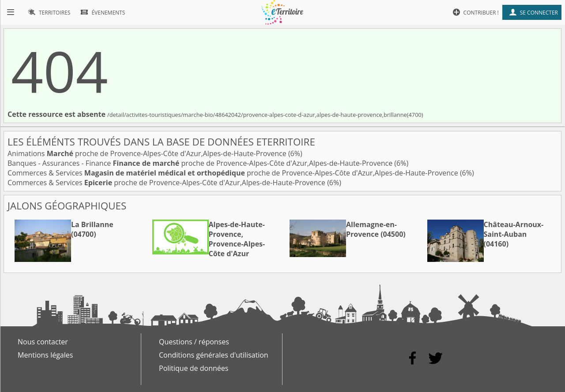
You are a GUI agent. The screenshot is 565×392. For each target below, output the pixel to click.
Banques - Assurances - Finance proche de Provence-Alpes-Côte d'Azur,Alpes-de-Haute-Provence (201, 163)
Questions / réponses (194, 342)
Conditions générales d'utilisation (214, 355)
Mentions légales (45, 355)
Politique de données (194, 368)
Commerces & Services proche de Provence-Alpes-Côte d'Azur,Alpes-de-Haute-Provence (234, 173)
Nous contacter (43, 342)
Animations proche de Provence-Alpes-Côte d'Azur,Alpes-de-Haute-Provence (148, 153)
